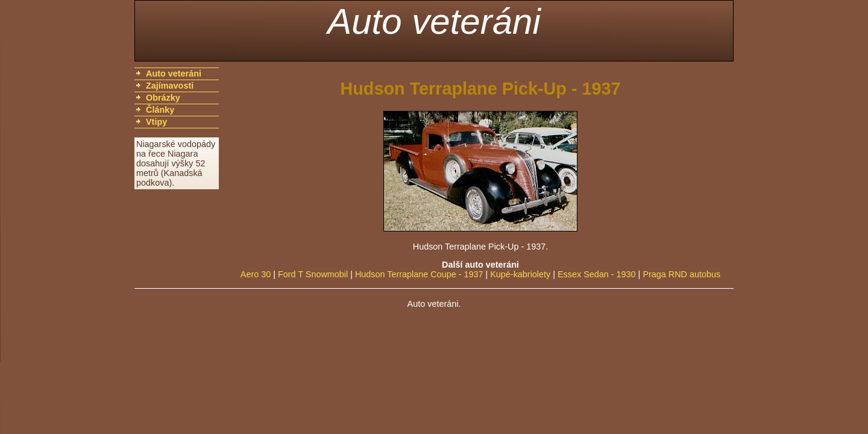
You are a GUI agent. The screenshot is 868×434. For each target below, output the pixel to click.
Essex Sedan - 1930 (597, 274)
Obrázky (163, 98)
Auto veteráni (434, 21)
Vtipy (156, 122)
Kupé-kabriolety (520, 274)
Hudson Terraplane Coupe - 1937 (419, 274)
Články (160, 110)
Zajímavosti (170, 86)
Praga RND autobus (681, 274)
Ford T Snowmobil (313, 274)
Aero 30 (256, 274)
